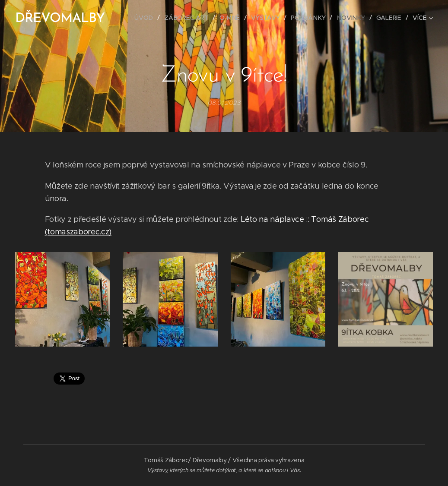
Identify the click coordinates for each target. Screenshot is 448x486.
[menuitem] (147, 18)
